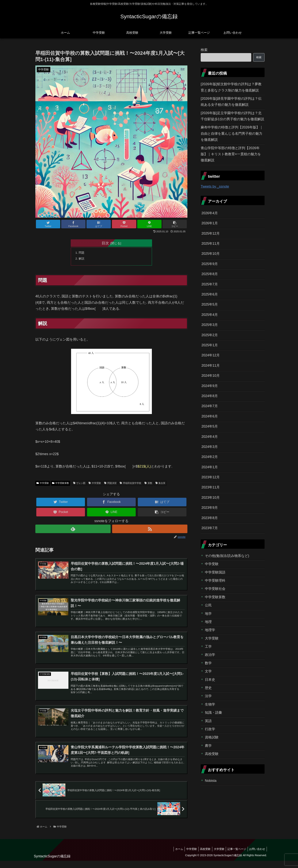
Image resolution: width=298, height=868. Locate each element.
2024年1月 (210, 467)
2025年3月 (210, 325)
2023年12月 (211, 477)
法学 (208, 696)
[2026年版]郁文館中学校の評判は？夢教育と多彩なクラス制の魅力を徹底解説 (231, 87)
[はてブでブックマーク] (99, 224)
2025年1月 (210, 345)
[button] (175, 224)
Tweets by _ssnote (215, 186)
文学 (208, 671)
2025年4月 (210, 315)
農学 (208, 746)
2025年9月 (210, 264)
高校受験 (212, 754)
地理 (208, 622)
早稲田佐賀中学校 (130, 484)
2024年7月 (210, 406)
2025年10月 (211, 254)
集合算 (160, 484)
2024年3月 (210, 447)
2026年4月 (210, 213)
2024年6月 (210, 416)
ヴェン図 (79, 484)
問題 (82, 253)
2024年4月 (210, 437)
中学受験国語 (215, 572)
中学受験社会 (215, 589)
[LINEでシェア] (149, 224)
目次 (105, 243)
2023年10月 (211, 498)
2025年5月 (210, 304)
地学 (208, 614)
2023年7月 (210, 528)
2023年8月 (210, 518)
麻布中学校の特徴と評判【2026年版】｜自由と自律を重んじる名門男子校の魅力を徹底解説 (232, 133)
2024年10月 (211, 376)
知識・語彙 (213, 713)
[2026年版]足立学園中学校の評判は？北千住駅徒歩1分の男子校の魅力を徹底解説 (232, 116)
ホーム (174, 856)
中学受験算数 (61, 484)
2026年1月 (210, 223)
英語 (208, 721)
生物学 (210, 704)
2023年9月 (210, 508)
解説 (82, 259)
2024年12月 (211, 355)
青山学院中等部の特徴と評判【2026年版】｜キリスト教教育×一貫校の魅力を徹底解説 (231, 154)
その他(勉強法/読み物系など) (227, 556)
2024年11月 (211, 366)
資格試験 (212, 737)
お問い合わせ (257, 856)
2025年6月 (210, 294)
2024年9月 (210, 386)
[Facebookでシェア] (73, 224)
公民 (208, 605)
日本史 (210, 680)
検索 (204, 50)
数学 (208, 663)
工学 (208, 647)
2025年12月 (211, 233)
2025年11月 (211, 244)
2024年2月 (210, 457)
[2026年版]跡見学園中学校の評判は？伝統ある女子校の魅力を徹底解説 (231, 102)
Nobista (211, 781)
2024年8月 (210, 396)
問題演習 (110, 484)
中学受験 (43, 484)
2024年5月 (210, 426)
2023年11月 (211, 487)
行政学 (210, 729)
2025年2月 (210, 335)
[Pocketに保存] (124, 224)
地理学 (210, 630)
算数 (148, 484)
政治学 (210, 655)
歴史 (208, 688)
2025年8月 (210, 274)
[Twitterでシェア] (48, 224)
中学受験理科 (215, 581)
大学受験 (212, 638)
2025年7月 (210, 284)
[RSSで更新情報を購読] (150, 530)
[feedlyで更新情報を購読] (73, 530)
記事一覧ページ (235, 856)
